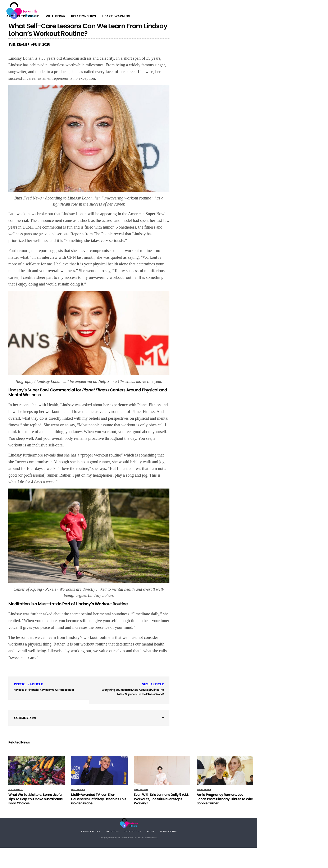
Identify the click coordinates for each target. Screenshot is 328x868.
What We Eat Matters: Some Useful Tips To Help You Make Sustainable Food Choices (36, 799)
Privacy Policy (91, 831)
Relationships (84, 16)
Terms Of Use (168, 831)
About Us (112, 831)
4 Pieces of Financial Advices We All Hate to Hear (44, 690)
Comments (25, 718)
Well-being (55, 16)
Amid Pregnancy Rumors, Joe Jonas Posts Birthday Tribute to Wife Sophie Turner (225, 799)
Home (150, 831)
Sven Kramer (19, 44)
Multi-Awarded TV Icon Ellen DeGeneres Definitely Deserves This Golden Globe (99, 799)
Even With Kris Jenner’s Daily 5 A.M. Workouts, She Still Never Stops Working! (161, 799)
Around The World (23, 16)
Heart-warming (116, 16)
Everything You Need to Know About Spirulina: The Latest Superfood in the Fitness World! (133, 692)
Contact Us (133, 831)
